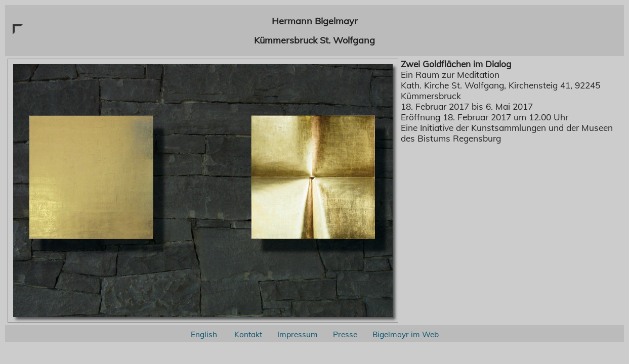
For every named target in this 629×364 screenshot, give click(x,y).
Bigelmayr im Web (406, 334)
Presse (345, 334)
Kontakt (248, 334)
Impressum (298, 334)
